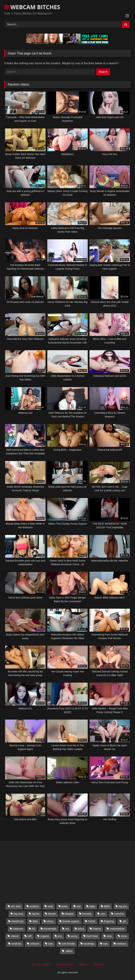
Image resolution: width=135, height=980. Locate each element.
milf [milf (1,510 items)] (30, 936)
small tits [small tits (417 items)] (16, 944)
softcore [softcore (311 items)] (35, 944)
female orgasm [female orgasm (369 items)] (71, 921)
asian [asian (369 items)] (65, 906)
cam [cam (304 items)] (103, 914)
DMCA (83, 964)
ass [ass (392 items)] (79, 906)
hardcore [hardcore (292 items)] (18, 929)
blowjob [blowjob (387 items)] (69, 914)
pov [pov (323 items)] (60, 936)
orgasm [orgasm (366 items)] (45, 936)
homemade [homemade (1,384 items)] (50, 929)
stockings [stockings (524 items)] (89, 944)
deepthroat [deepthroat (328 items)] (17, 921)
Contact (99, 964)
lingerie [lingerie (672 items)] (97, 929)
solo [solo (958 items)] (50, 944)
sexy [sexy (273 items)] (109, 936)
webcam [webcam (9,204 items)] (121, 944)
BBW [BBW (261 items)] (107, 906)
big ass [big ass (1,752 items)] (123, 906)
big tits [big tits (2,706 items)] (36, 914)
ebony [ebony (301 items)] (50, 921)
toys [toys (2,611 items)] (105, 944)
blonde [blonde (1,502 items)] (52, 914)
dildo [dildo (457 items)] (35, 921)
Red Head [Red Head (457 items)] (92, 936)
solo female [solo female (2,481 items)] (68, 944)
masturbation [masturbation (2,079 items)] (117, 929)
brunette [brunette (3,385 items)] (87, 914)
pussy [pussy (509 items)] (74, 936)
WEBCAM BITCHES (32, 7)
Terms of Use (65, 964)
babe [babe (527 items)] (92, 906)
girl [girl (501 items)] (124, 921)
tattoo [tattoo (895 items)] (69, 951)
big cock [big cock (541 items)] (18, 914)
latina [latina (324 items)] (81, 929)
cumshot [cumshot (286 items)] (119, 914)
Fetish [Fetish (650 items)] (92, 921)
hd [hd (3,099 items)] (33, 929)
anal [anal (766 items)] (50, 906)
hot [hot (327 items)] (67, 929)
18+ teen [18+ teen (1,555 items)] (16, 906)
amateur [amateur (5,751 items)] (34, 906)
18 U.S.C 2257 (41, 964)
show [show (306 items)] (124, 936)
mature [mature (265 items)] (15, 936)
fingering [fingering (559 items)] (109, 921)
